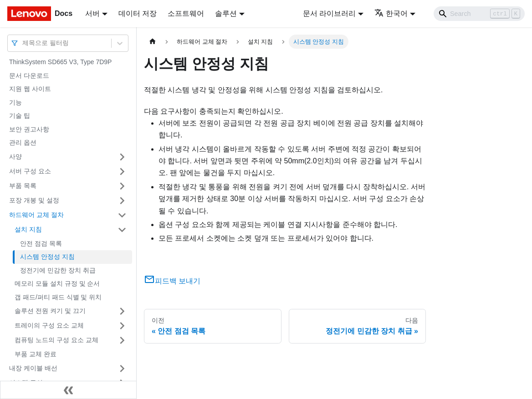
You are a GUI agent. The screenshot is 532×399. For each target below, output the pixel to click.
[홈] (153, 42)
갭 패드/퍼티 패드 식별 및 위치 (58, 297)
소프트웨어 (186, 13)
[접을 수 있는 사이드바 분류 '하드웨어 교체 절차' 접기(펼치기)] (122, 215)
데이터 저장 (138, 13)
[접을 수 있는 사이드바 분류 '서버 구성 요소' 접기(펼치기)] (122, 172)
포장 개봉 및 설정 (34, 200)
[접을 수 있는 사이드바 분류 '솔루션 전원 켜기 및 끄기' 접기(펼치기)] (122, 311)
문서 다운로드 (29, 76)
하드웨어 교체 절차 (36, 215)
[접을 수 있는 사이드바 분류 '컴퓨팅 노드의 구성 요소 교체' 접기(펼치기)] (122, 340)
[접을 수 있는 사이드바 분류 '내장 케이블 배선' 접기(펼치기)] (122, 369)
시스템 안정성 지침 (47, 257)
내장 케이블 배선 (33, 368)
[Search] (479, 14)
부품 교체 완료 (36, 354)
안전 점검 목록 (41, 243)
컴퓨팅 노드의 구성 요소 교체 (56, 340)
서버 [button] (92, 13)
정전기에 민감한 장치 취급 (58, 270)
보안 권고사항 (29, 129)
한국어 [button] (391, 13)
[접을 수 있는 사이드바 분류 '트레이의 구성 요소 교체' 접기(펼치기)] (122, 326)
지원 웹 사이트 (30, 89)
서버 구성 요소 (30, 171)
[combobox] (23, 43)
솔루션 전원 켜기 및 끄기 (50, 311)
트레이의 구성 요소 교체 (49, 325)
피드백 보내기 (172, 281)
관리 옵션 (23, 142)
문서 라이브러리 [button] (329, 13)
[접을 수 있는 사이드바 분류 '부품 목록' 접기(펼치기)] (122, 186)
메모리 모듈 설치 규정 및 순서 (57, 283)
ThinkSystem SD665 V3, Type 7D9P (60, 62)
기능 (15, 102)
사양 (15, 157)
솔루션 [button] (226, 13)
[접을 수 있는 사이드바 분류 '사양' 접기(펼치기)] (122, 157)
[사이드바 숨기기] (68, 390)
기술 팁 (20, 116)
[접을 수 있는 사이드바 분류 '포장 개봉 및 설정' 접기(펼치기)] (122, 201)
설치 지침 (28, 229)
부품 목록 (23, 186)
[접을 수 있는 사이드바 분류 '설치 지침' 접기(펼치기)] (122, 230)
